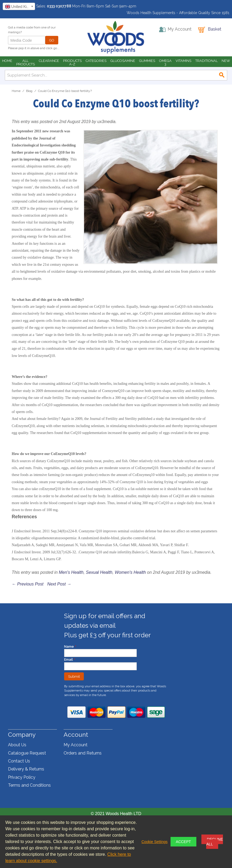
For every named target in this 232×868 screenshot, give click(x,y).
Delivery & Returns (26, 769)
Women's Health (130, 572)
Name (69, 646)
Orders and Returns (83, 753)
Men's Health (71, 572)
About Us (17, 745)
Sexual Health (99, 572)
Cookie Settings (155, 842)
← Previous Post (28, 584)
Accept (183, 842)
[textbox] (19, 7)
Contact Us (19, 761)
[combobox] (19, 6)
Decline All (215, 842)
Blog (29, 91)
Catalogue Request (27, 753)
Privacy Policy (22, 777)
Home (16, 91)
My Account (76, 745)
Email (69, 660)
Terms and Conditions (29, 785)
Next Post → (59, 584)
